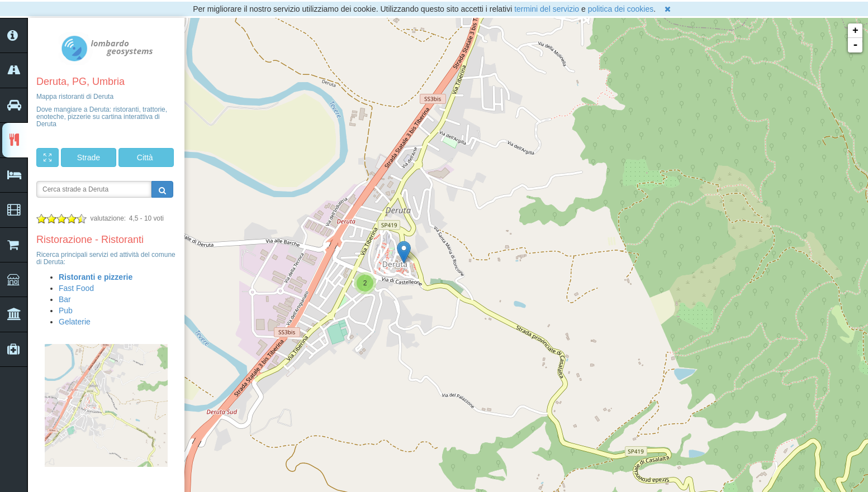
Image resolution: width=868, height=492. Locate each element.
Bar (65, 299)
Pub (66, 311)
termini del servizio (547, 9)
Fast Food (76, 288)
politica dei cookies (621, 9)
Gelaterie (75, 322)
